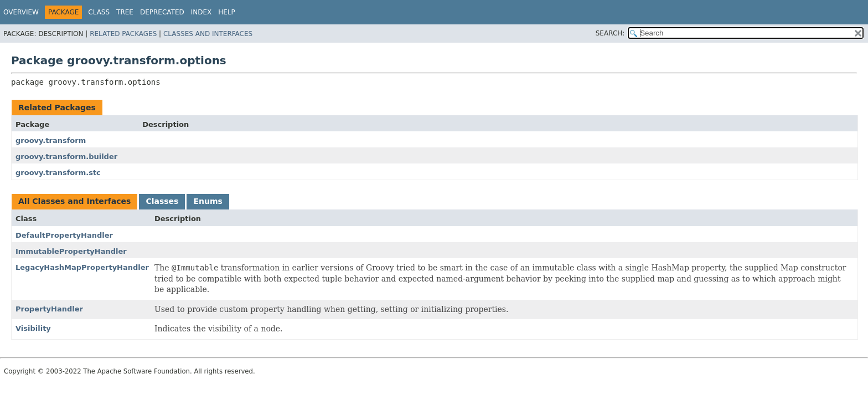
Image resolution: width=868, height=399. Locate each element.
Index (201, 12)
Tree (125, 12)
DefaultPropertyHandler (64, 235)
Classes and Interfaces (208, 34)
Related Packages (123, 34)
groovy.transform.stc (58, 173)
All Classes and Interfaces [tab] (74, 201)
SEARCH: (610, 33)
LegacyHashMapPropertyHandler (82, 267)
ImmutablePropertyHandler (71, 251)
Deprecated (162, 12)
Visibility (33, 328)
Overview (21, 12)
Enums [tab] (208, 201)
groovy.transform (51, 140)
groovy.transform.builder (66, 157)
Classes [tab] (162, 201)
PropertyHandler (49, 309)
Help (227, 12)
